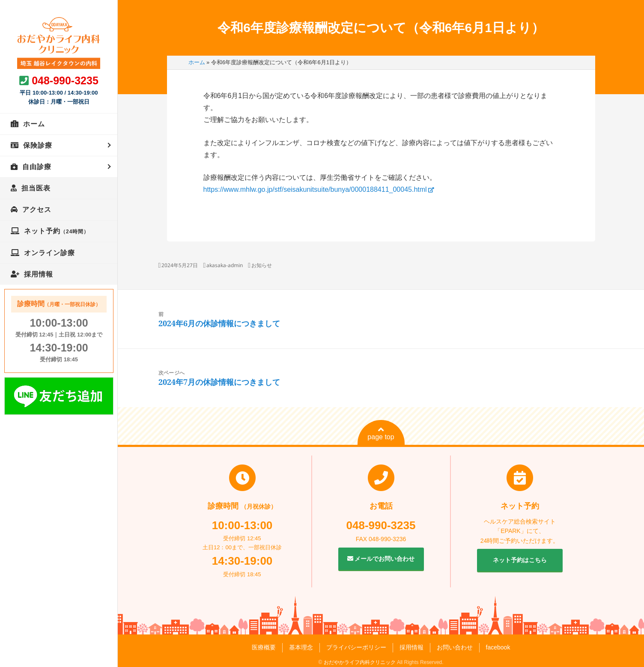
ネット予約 (57, 231)
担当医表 (36, 188)
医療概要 (264, 647)
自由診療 (37, 167)
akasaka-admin (225, 265)
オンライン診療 (49, 253)
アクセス (37, 210)
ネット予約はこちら (520, 560)
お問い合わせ (455, 647)
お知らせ (262, 265)
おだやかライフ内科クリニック (360, 662)
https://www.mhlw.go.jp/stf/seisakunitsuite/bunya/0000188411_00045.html (315, 189)
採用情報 (39, 274)
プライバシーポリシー (356, 647)
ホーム (34, 124)
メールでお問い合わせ (381, 559)
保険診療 (38, 145)
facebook (498, 647)
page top (381, 433)
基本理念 (301, 647)
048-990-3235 (65, 80)
